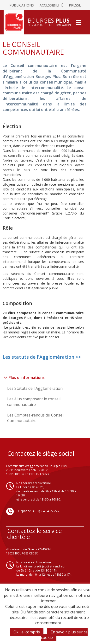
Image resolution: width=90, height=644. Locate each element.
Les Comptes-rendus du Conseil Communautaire (36, 418)
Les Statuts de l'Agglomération (35, 388)
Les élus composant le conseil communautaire (34, 402)
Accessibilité (51, 5)
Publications (22, 5)
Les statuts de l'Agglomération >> (42, 357)
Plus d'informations (24, 377)
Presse (75, 5)
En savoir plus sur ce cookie (64, 635)
